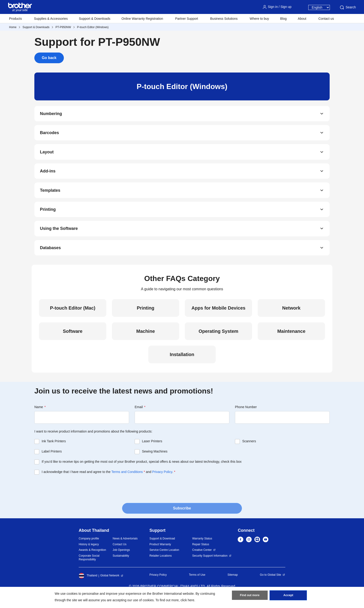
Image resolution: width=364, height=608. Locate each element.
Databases (50, 258)
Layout (47, 155)
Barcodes (49, 135)
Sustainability (121, 566)
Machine (146, 342)
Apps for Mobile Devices (218, 318)
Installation (182, 365)
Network (291, 318)
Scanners (249, 452)
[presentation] (70, 499)
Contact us (326, 19)
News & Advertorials (125, 549)
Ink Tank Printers (54, 452)
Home (13, 27)
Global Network (110, 586)
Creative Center (202, 560)
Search (348, 7)
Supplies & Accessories (51, 19)
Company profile (89, 549)
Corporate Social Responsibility (89, 568)
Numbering (51, 114)
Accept (288, 597)
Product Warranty (160, 555)
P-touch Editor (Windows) (93, 27)
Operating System (218, 342)
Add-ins (48, 176)
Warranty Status (202, 549)
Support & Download (162, 549)
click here (187, 600)
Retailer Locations (161, 566)
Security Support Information (210, 566)
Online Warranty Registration (142, 19)
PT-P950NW (63, 27)
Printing (48, 217)
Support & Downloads (95, 19)
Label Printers (52, 462)
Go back (49, 58)
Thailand (88, 586)
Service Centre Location (164, 560)
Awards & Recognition (92, 560)
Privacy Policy (162, 482)
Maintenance (291, 342)
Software (73, 342)
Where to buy (259, 19)
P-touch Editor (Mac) (73, 318)
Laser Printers (152, 452)
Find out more (250, 597)
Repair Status (201, 555)
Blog (283, 19)
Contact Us (119, 555)
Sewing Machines (155, 462)
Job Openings (121, 560)
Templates (50, 196)
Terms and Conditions (127, 482)
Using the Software (59, 237)
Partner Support (187, 19)
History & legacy (89, 555)
